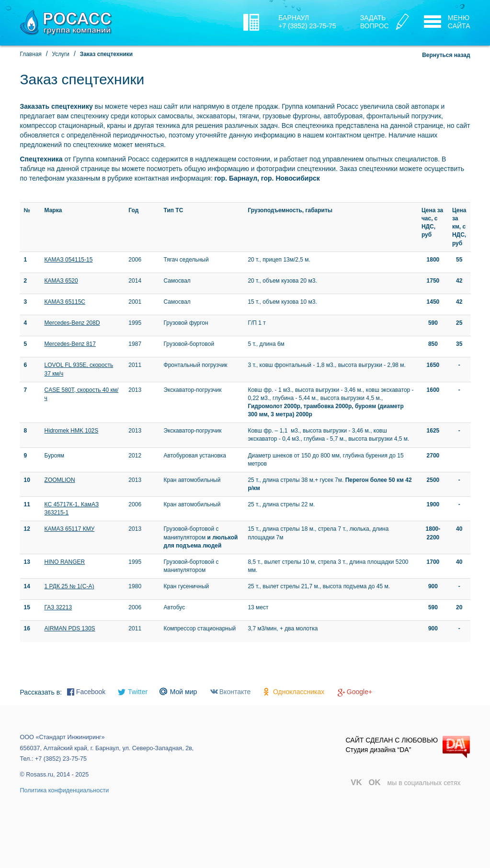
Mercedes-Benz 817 (70, 344)
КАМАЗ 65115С (65, 302)
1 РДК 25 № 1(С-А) (69, 586)
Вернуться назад (446, 55)
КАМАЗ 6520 (61, 281)
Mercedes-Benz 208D (72, 323)
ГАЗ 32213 (58, 607)
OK (375, 782)
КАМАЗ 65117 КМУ (70, 529)
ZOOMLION (60, 480)
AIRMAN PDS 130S (70, 628)
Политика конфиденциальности (65, 790)
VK (356, 782)
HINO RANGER (65, 562)
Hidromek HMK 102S (72, 431)
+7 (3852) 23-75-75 (307, 26)
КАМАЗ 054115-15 (69, 260)
